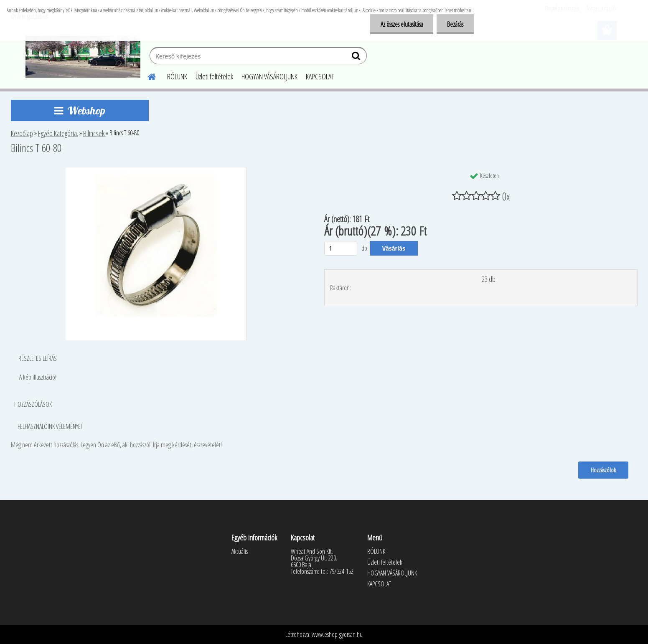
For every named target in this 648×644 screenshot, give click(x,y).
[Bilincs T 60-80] (156, 171)
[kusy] (341, 248)
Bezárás (455, 24)
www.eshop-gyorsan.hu (337, 634)
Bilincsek (94, 133)
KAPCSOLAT (320, 76)
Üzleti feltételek (214, 76)
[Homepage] (147, 76)
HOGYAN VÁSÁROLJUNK (269, 76)
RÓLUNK (177, 76)
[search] (357, 58)
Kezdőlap (22, 133)
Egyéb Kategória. (58, 133)
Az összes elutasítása (402, 24)
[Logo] (83, 57)
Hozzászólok (603, 470)
